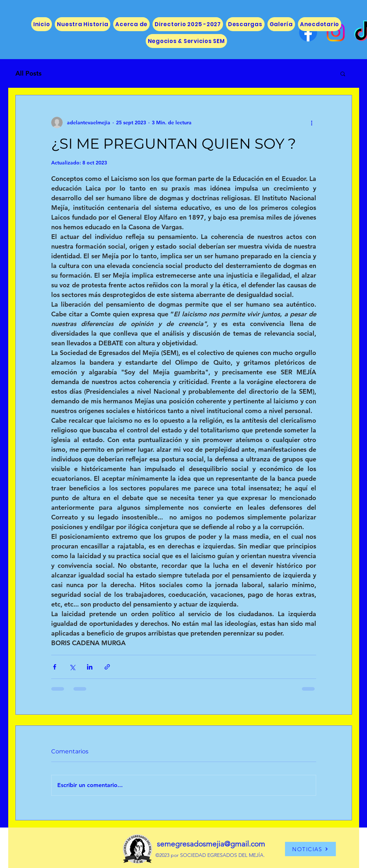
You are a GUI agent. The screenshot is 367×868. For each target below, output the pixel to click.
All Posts (28, 73)
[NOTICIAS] (310, 849)
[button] (343, 73)
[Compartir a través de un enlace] (107, 667)
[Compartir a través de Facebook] (55, 667)
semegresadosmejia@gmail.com (211, 844)
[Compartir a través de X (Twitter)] (72, 667)
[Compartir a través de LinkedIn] (90, 667)
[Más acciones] (312, 123)
